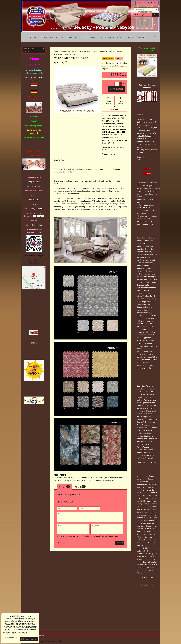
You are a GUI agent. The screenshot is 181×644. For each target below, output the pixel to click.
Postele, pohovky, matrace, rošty (108, 37)
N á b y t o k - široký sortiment (111, 478)
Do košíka (117, 89)
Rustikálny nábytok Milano (107, 480)
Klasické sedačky (84, 480)
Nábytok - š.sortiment (138, 37)
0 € (155, 15)
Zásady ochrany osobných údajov (51, 641)
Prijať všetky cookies (29, 639)
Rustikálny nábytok (64, 480)
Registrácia (153, 3)
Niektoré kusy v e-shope (66, 478)
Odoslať (120, 543)
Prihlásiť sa (141, 3)
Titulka (34, 37)
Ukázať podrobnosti (10, 638)
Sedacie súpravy (87, 478)
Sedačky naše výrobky (52, 37)
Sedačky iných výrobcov (77, 37)
